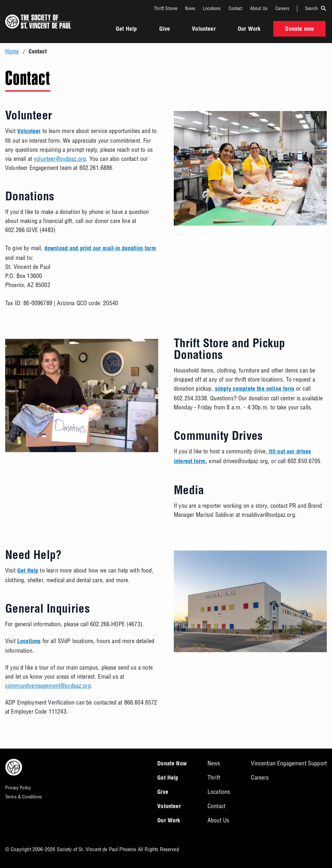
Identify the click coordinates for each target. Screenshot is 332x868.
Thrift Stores (166, 8)
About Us (259, 8)
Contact (236, 8)
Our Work (249, 29)
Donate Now (172, 764)
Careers (282, 8)
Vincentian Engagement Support (289, 763)
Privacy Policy (18, 788)
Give (165, 29)
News (190, 8)
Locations (212, 8)
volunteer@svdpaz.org (60, 159)
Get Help (126, 29)
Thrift (214, 778)
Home (12, 51)
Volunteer (204, 29)
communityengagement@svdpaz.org (48, 686)
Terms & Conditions (24, 797)
